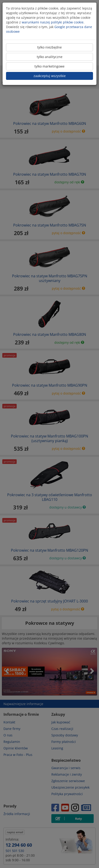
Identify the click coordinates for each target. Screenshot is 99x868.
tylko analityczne (50, 57)
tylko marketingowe (49, 66)
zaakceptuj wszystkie (50, 76)
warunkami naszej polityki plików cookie (53, 22)
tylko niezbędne (49, 47)
